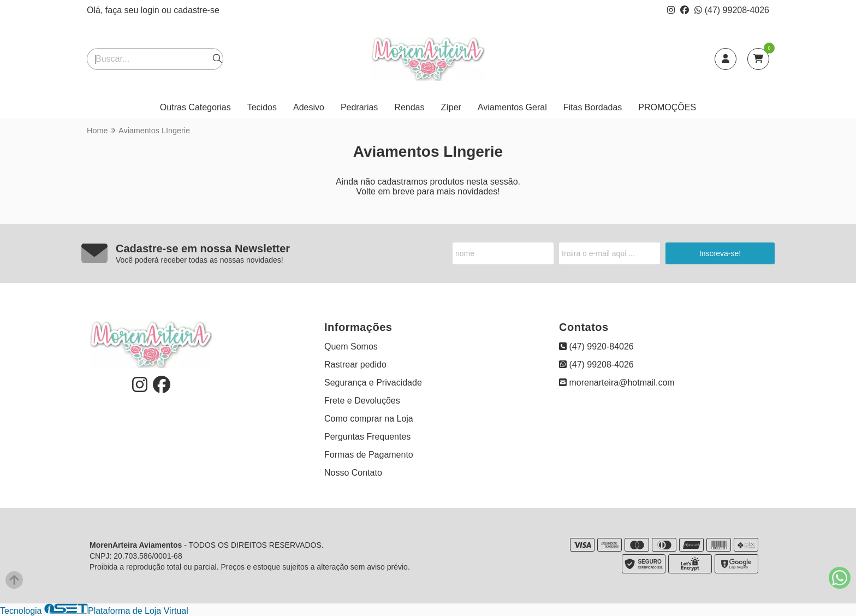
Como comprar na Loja (369, 419)
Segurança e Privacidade (373, 383)
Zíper (451, 107)
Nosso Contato (353, 473)
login (151, 10)
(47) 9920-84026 (596, 346)
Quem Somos (351, 346)
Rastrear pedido (355, 365)
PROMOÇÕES (667, 107)
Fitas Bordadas (593, 107)
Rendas (409, 107)
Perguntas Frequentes (367, 437)
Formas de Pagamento (369, 455)
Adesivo (309, 107)
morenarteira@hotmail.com (617, 383)
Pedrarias (359, 107)
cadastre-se (197, 10)
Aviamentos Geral (512, 107)
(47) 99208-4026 (732, 10)
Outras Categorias (195, 107)
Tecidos (262, 107)
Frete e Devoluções (362, 401)
